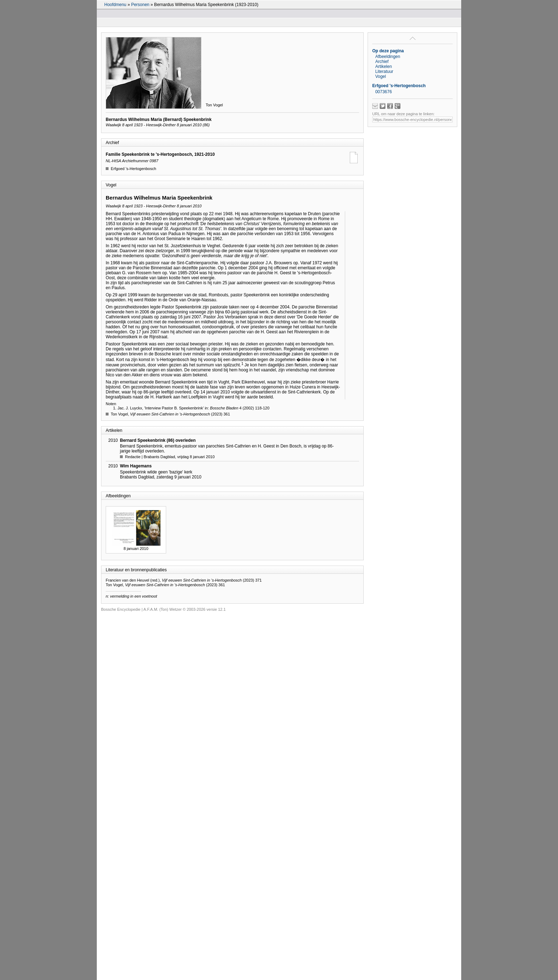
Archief (382, 62)
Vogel (380, 76)
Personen (140, 5)
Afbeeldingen (388, 57)
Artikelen (383, 67)
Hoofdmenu (115, 5)
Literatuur (384, 71)
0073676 (383, 92)
